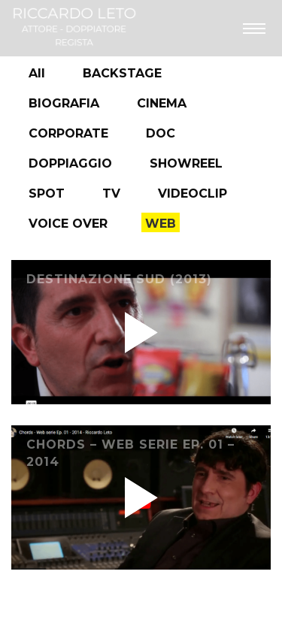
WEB (161, 224)
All (37, 73)
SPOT (47, 194)
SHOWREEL (186, 163)
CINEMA (162, 103)
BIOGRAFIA (64, 103)
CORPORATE (68, 133)
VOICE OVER (68, 224)
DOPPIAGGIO (70, 163)
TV (111, 194)
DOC (161, 133)
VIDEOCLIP (193, 194)
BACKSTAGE (122, 73)
